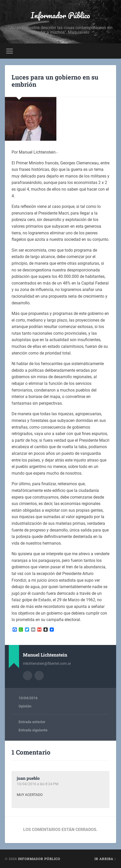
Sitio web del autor (39, 676)
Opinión (25, 706)
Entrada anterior (32, 722)
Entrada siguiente (33, 730)
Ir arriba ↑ (105, 859)
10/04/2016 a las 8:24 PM (38, 784)
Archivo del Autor (28, 676)
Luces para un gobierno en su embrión (55, 81)
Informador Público (60, 15)
